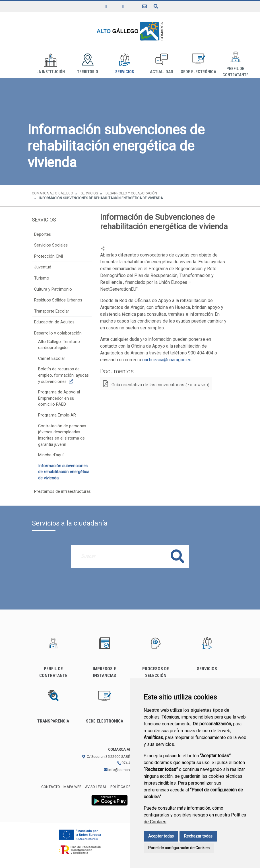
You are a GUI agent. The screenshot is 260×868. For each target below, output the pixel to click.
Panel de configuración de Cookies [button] (179, 848)
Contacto (51, 787)
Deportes (43, 234)
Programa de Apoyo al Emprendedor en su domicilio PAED (59, 398)
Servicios (125, 64)
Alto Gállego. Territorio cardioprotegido (59, 345)
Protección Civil (49, 256)
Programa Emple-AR (57, 415)
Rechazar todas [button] (198, 836)
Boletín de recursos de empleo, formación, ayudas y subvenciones (63, 375)
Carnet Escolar (52, 359)
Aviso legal (96, 787)
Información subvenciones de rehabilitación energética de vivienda (64, 472)
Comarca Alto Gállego (52, 193)
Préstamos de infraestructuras (62, 492)
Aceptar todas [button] (161, 836)
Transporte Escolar (52, 311)
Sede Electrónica (199, 64)
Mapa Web (73, 787)
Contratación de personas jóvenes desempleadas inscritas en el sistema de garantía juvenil (62, 435)
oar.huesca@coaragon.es (167, 360)
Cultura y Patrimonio (53, 289)
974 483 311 (129, 763)
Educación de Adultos (54, 322)
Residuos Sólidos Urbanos (58, 300)
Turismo (42, 278)
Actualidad (162, 64)
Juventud (43, 267)
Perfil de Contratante (235, 64)
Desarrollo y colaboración (131, 193)
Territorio (88, 64)
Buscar (178, 556)
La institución (51, 64)
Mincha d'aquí (51, 455)
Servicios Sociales (51, 245)
